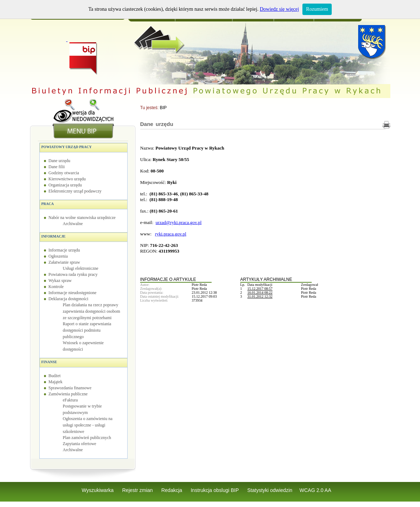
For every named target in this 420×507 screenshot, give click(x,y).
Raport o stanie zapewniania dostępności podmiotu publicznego (87, 330)
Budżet (55, 376)
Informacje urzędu (64, 250)
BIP (163, 108)
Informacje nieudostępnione (73, 293)
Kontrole (56, 287)
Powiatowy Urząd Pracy (67, 147)
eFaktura (70, 400)
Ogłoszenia (58, 256)
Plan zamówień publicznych (87, 438)
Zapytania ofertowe (80, 444)
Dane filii (57, 167)
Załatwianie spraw (64, 262)
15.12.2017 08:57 (260, 289)
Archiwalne (73, 224)
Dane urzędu (60, 161)
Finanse (49, 362)
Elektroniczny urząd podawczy (75, 191)
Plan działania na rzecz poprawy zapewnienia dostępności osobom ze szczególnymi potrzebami (92, 311)
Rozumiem (317, 9)
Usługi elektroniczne (81, 268)
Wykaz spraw (60, 281)
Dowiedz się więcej (280, 9)
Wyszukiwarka (98, 490)
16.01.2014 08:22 (260, 292)
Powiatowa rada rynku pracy (73, 274)
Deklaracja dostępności (69, 299)
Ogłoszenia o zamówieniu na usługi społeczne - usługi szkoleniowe (88, 425)
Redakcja (172, 490)
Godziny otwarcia (64, 173)
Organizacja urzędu (65, 185)
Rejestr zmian (138, 490)
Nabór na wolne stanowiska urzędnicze (82, 218)
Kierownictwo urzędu (67, 179)
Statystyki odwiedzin (270, 490)
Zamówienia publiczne (68, 394)
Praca (48, 204)
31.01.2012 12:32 (260, 296)
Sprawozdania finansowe (70, 388)
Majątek (56, 382)
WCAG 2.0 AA (315, 490)
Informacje (54, 236)
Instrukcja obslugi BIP (215, 490)
